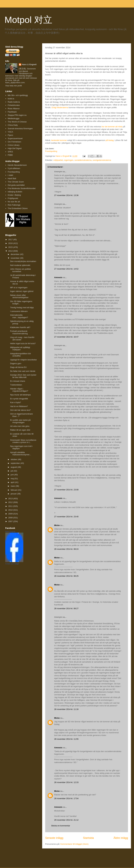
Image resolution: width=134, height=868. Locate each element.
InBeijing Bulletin (15, 192)
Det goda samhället (16, 185)
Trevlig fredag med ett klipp (22, 308)
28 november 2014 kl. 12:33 (66, 782)
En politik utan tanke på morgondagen (20, 421)
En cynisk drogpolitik (19, 399)
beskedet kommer (59, 140)
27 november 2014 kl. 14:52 (66, 269)
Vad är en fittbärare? (19, 406)
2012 (11, 502)
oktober (14, 459)
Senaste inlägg (54, 838)
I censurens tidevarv (19, 311)
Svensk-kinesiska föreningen (20, 129)
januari (14, 494)
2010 (11, 510)
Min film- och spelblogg (18, 95)
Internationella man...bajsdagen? (19, 316)
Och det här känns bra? (20, 410)
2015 (11, 247)
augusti (14, 467)
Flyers (10, 135)
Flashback (12, 112)
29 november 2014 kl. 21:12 (66, 820)
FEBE (10, 155)
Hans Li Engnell (29, 64)
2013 (11, 499)
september (16, 463)
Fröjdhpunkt (13, 198)
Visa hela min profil (14, 86)
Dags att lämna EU (18, 367)
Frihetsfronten (14, 105)
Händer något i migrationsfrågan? (19, 390)
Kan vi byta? (16, 402)
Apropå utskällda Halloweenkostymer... (21, 454)
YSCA (10, 132)
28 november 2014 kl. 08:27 (66, 608)
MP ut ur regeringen (19, 288)
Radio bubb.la (14, 102)
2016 (11, 243)
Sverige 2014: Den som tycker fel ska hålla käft (23, 376)
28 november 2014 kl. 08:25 (66, 576)
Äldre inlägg (121, 838)
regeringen (69, 160)
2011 (11, 506)
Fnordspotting (51, 151)
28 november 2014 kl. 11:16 (66, 709)
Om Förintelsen (14, 142)
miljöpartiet (58, 160)
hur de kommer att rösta (112, 127)
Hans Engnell (10, 532)
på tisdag (110, 140)
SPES (10, 152)
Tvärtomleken (16, 385)
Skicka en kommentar (61, 826)
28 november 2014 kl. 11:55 (66, 739)
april (13, 482)
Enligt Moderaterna (60, 107)
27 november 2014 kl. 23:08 (66, 490)
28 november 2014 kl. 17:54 (66, 798)
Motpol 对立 (28, 20)
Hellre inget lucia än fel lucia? (23, 343)
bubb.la (11, 99)
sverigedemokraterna (102, 160)
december (15, 254)
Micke (57, 525)
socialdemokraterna (83, 160)
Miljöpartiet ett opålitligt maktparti (20, 349)
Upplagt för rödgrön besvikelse (23, 360)
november (15, 258)
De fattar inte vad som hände (23, 371)
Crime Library (14, 145)
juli (12, 471)
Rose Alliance (14, 109)
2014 (11, 251)
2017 (11, 240)
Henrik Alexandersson (17, 165)
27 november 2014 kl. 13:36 (66, 195)
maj (13, 479)
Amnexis (58, 277)
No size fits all (14, 202)
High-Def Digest (15, 148)
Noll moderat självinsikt (20, 265)
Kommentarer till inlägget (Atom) (74, 844)
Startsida (88, 838)
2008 (11, 518)
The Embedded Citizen (18, 208)
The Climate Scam (16, 182)
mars (13, 486)
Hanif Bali (12, 178)
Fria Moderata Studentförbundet (22, 188)
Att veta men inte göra (20, 426)
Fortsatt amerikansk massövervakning (19, 332)
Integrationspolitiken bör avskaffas (20, 355)
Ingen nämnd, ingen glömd (22, 291)
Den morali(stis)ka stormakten (23, 261)
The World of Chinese (17, 122)
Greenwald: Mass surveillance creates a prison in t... (23, 441)
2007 (11, 521)
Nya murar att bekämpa (20, 395)
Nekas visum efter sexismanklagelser (19, 296)
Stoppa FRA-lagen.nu (17, 115)
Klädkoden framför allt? (20, 327)
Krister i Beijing (14, 195)
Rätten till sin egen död (20, 430)
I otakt (10, 175)
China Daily (13, 125)
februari (14, 490)
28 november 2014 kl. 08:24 (66, 549)
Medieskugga (13, 118)
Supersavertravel (15, 138)
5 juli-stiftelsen (14, 168)
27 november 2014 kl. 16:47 (66, 337)
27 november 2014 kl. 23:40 (66, 517)
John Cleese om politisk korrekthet (20, 270)
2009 (11, 514)
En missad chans (18, 381)
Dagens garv (16, 363)
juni (12, 475)
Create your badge (12, 564)
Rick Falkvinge (14, 205)
